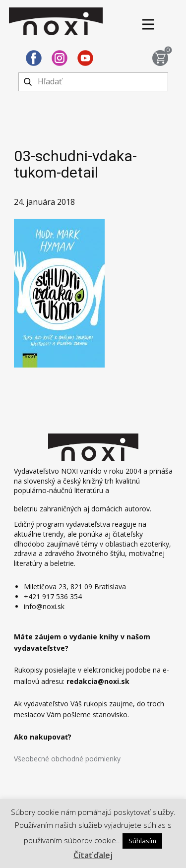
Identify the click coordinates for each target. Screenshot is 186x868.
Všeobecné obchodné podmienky (67, 759)
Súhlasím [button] (142, 841)
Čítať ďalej (93, 855)
